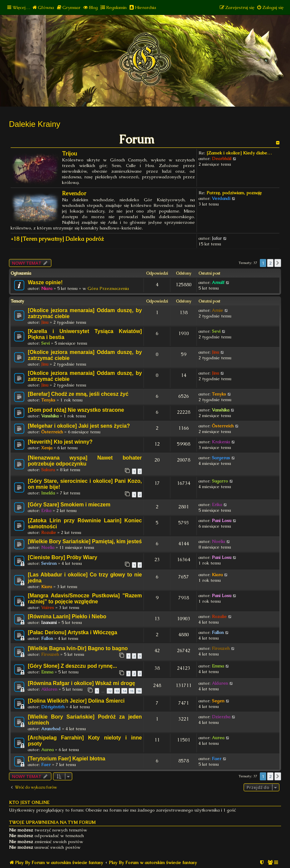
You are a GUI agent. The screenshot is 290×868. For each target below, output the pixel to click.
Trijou (70, 154)
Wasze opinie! (45, 282)
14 (124, 691)
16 (139, 691)
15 (132, 691)
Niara (47, 288)
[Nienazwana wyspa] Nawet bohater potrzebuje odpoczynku (85, 461)
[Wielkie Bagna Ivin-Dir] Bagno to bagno (78, 648)
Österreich (52, 432)
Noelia (48, 547)
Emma (47, 672)
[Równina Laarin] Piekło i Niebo (67, 616)
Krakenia (221, 442)
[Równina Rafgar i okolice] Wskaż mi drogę (82, 683)
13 (117, 691)
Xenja (47, 448)
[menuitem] (43, 7)
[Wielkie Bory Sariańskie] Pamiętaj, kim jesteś (85, 541)
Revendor (74, 193)
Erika (46, 511)
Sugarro (220, 481)
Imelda (48, 493)
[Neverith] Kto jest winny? (60, 442)
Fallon (47, 638)
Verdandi (221, 198)
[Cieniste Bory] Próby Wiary (62, 557)
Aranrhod (51, 729)
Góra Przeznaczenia (108, 288)
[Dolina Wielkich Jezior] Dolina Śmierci (76, 701)
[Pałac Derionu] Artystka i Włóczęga (72, 632)
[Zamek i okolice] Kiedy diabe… (239, 153)
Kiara (47, 587)
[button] (278, 263)
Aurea (47, 750)
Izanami (49, 622)
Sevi (45, 343)
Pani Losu (222, 521)
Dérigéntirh (53, 707)
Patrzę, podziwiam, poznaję (234, 193)
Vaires (48, 608)
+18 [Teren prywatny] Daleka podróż (57, 239)
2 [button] (270, 263)
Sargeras (221, 458)
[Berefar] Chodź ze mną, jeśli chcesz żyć (78, 394)
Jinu (45, 322)
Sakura (48, 470)
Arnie (217, 310)
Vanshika (50, 416)
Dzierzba (221, 717)
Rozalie (49, 532)
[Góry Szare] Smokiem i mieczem (69, 505)
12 (110, 691)
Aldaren (49, 689)
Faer (46, 765)
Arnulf (218, 282)
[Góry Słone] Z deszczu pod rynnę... (72, 666)
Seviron (49, 563)
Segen (218, 701)
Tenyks (48, 400)
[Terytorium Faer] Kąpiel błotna (67, 759)
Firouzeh (50, 654)
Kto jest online (29, 802)
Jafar (217, 238)
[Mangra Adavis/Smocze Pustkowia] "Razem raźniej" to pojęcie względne (85, 599)
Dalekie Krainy (35, 124)
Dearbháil (222, 159)
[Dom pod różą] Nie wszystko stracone (76, 410)
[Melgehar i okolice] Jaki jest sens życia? (79, 426)
